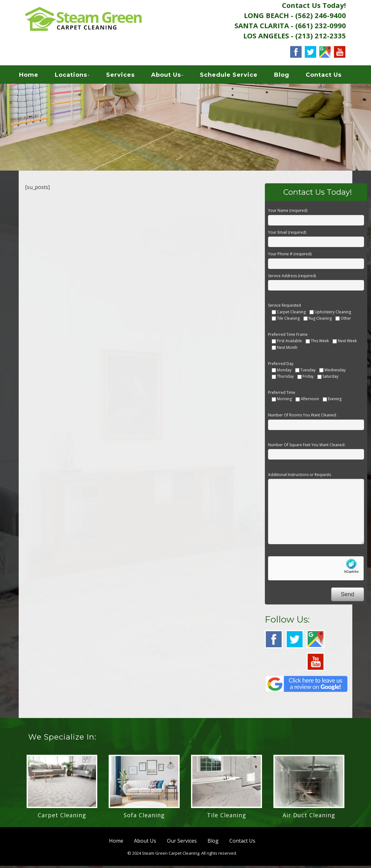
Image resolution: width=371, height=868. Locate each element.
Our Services (182, 843)
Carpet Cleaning (62, 817)
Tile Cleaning (227, 817)
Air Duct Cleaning (309, 817)
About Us (173, 76)
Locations (78, 76)
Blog (288, 76)
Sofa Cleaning (144, 817)
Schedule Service (235, 76)
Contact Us (330, 76)
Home (35, 76)
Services (127, 76)
